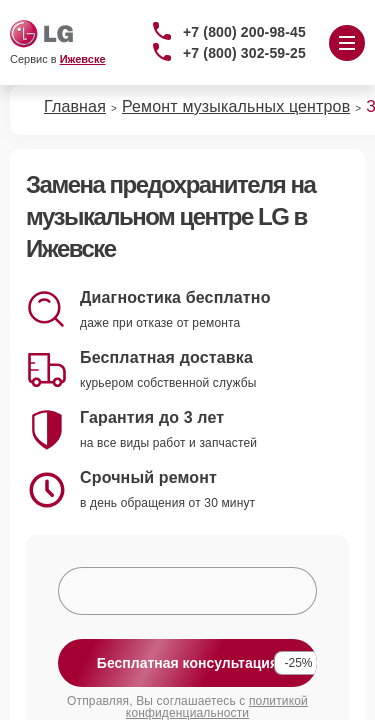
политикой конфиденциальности (217, 707)
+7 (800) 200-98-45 (244, 32)
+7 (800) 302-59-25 (244, 53)
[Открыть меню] (347, 43)
